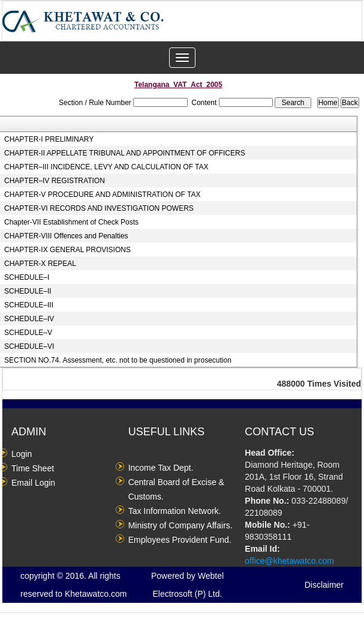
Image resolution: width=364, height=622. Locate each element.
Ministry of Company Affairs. (181, 525)
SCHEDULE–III (29, 305)
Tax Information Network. (175, 511)
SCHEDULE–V (28, 333)
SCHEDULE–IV (29, 319)
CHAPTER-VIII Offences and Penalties (66, 236)
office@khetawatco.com (289, 561)
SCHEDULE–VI (29, 346)
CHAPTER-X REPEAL (40, 264)
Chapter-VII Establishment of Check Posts (71, 222)
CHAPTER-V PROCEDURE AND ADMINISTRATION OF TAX (102, 195)
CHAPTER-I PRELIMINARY (49, 139)
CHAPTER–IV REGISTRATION (55, 181)
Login (22, 454)
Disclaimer (324, 585)
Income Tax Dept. (161, 468)
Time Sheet (33, 468)
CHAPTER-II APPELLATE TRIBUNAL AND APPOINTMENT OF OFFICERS (125, 153)
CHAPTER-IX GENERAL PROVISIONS (67, 250)
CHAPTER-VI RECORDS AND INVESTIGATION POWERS (99, 208)
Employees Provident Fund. (180, 540)
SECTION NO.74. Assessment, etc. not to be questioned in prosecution (118, 360)
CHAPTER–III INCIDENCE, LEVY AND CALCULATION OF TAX (106, 167)
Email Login (33, 483)
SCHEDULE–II (28, 291)
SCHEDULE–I (27, 277)
